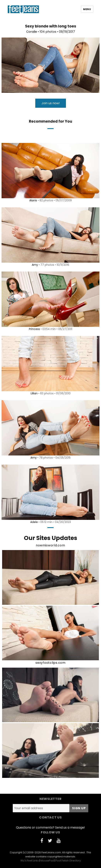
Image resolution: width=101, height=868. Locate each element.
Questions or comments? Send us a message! (50, 827)
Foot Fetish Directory (68, 861)
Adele (34, 522)
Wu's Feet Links (30, 861)
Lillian (34, 393)
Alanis (33, 200)
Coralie (32, 32)
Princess (34, 329)
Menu (87, 9)
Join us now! (51, 103)
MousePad (47, 861)
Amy (35, 265)
